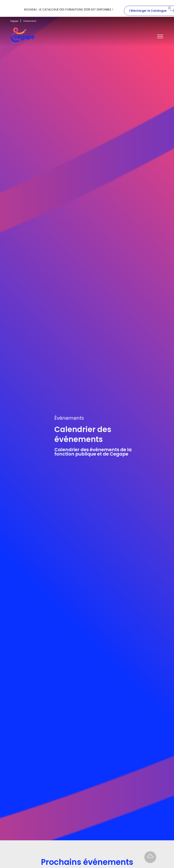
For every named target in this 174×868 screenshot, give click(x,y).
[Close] (169, 8)
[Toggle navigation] (160, 37)
